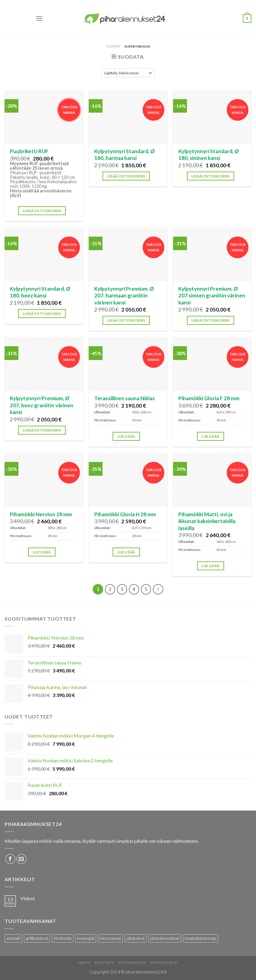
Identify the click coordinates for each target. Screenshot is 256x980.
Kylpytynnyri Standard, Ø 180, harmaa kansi (124, 155)
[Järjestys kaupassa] (128, 73)
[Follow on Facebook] (10, 859)
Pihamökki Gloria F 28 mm (209, 398)
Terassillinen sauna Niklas (124, 398)
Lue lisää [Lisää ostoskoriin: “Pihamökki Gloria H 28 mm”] (126, 552)
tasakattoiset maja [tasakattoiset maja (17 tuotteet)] (201, 938)
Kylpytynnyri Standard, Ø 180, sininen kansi (209, 155)
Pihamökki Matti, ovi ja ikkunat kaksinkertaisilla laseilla (207, 521)
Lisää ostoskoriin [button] (42, 211)
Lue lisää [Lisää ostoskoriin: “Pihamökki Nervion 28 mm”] (42, 552)
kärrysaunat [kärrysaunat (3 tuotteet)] (110, 938)
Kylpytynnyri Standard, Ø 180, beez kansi (40, 292)
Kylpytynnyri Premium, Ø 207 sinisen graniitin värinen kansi (212, 296)
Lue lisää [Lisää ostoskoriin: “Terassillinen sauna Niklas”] (126, 436)
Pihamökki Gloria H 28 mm (125, 514)
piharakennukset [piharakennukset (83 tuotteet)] (165, 938)
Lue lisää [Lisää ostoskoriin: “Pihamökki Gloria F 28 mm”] (210, 436)
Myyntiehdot (164, 963)
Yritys (84, 963)
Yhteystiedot (132, 963)
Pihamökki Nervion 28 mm (41, 514)
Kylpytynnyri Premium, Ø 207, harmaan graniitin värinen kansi (124, 296)
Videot (28, 898)
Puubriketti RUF (29, 151)
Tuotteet (113, 46)
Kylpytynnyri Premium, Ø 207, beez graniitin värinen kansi (42, 405)
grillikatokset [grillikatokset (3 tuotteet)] (37, 938)
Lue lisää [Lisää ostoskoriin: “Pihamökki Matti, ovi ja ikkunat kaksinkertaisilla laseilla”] (210, 566)
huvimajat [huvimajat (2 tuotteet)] (86, 938)
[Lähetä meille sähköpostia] (21, 859)
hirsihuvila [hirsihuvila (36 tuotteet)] (63, 938)
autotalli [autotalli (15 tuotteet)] (13, 938)
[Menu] (39, 18)
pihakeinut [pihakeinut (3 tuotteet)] (136, 938)
